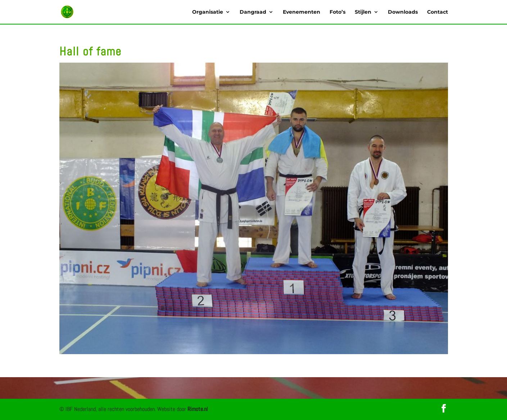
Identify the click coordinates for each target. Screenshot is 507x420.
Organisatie (208, 12)
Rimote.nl (198, 409)
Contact (438, 12)
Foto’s (338, 12)
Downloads (403, 12)
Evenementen (302, 12)
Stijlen (363, 12)
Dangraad (253, 12)
